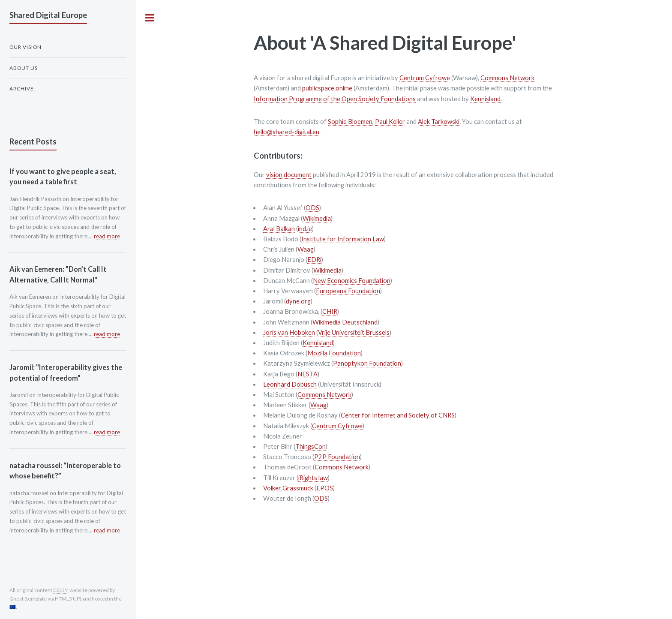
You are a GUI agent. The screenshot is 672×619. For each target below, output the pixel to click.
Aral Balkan (279, 229)
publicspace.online (327, 88)
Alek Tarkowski (439, 122)
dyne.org (298, 301)
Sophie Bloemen (350, 122)
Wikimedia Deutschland (345, 322)
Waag (306, 249)
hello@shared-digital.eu (286, 132)
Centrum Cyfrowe (425, 78)
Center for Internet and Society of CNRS (398, 415)
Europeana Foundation (348, 291)
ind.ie (305, 229)
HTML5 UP (67, 599)
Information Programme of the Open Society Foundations (335, 99)
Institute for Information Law (343, 239)
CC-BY (60, 590)
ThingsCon (310, 446)
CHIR (330, 311)
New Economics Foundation (352, 281)
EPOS (325, 488)
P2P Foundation (337, 457)
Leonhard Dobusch (290, 384)
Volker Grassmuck (288, 488)
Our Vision (25, 47)
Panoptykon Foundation (367, 363)
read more (107, 236)
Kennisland (485, 99)
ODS (312, 208)
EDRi (314, 260)
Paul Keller (390, 122)
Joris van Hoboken (289, 332)
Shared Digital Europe (48, 15)
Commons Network (507, 78)
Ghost (16, 599)
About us (24, 68)
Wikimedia (317, 218)
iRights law (313, 478)
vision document (289, 175)
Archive (22, 89)
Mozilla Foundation (334, 353)
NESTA (307, 374)
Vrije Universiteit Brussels (354, 332)
